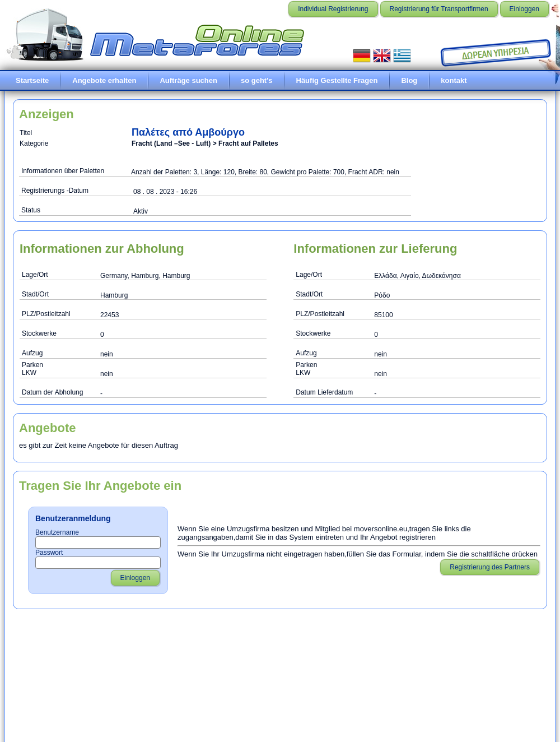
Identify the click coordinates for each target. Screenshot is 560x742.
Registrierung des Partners (490, 567)
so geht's (257, 80)
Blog (409, 80)
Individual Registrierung (333, 9)
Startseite (32, 80)
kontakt (454, 80)
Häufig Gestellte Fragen (337, 80)
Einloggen (524, 9)
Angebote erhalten (104, 80)
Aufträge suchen (188, 80)
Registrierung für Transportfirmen (439, 9)
